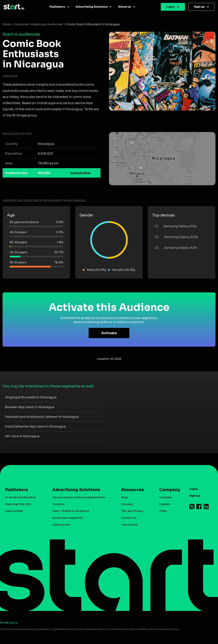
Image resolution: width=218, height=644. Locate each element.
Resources (133, 490)
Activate (109, 333)
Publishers (57, 7)
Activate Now (80, 173)
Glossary (127, 504)
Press (163, 511)
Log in (171, 7)
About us (125, 7)
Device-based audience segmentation (79, 497)
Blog (124, 497)
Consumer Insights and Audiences (39, 24)
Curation (58, 504)
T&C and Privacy (132, 511)
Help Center (129, 525)
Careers (165, 504)
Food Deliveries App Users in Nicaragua (35, 426)
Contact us (129, 518)
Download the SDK (18, 504)
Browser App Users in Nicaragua (30, 407)
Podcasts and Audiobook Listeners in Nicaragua (42, 417)
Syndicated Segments (68, 518)
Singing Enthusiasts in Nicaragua (31, 397)
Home (7, 24)
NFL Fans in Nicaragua (22, 436)
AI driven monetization (21, 497)
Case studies (14, 511)
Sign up (199, 7)
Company (168, 490)
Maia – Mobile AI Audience (71, 511)
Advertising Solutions (92, 7)
